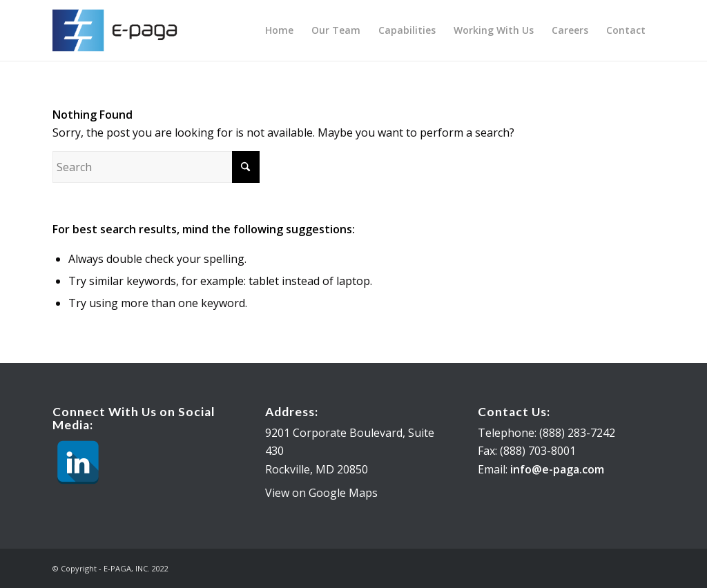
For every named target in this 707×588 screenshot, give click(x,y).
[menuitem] (279, 30)
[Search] (156, 167)
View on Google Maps (321, 493)
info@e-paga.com (557, 469)
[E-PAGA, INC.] (119, 30)
